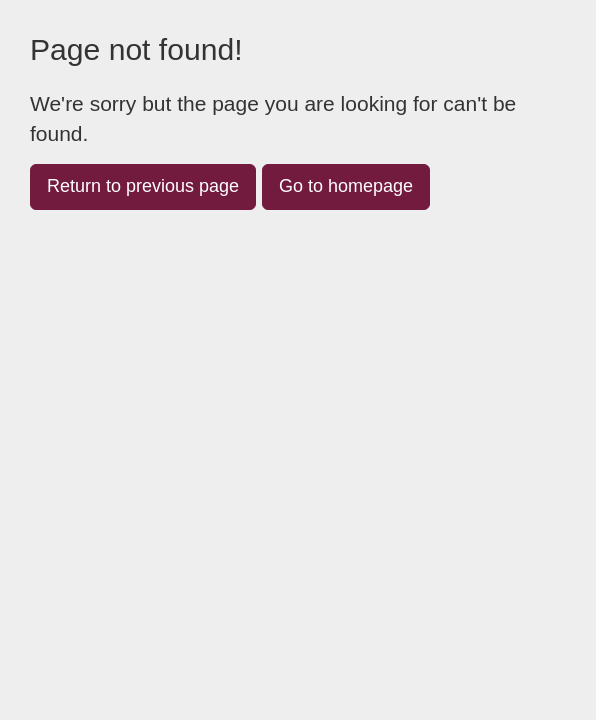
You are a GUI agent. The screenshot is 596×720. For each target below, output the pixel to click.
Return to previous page (143, 186)
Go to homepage (346, 186)
